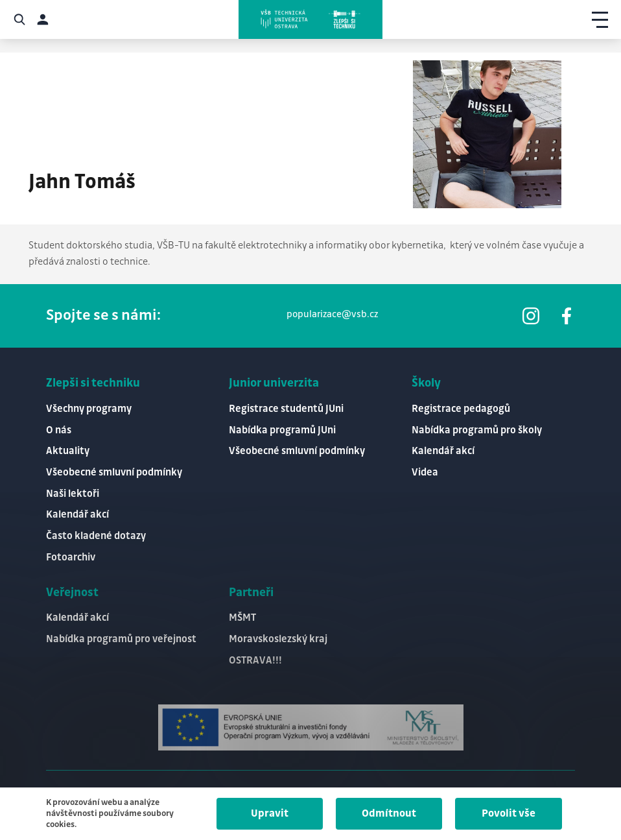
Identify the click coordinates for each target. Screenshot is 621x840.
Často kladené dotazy (96, 536)
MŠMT (242, 618)
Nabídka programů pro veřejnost (121, 639)
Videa (425, 473)
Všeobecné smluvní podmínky (114, 473)
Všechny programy (89, 409)
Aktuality (68, 451)
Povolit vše (509, 814)
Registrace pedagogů (461, 409)
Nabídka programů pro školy (477, 430)
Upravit (270, 814)
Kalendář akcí (77, 515)
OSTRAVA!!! (255, 661)
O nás (59, 430)
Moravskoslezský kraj (278, 639)
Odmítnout (389, 814)
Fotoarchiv (71, 558)
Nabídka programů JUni (282, 430)
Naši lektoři (73, 494)
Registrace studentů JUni (286, 409)
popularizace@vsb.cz (332, 315)
